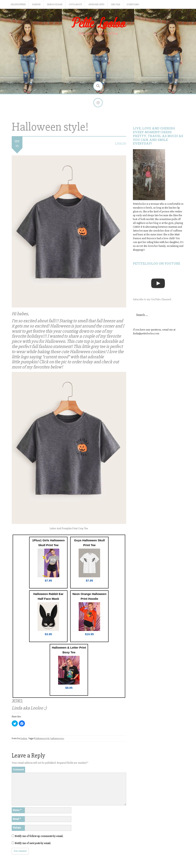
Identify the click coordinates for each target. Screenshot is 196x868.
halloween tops (57, 739)
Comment (18, 770)
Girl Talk (116, 4)
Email (17, 819)
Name (17, 810)
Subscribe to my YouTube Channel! (152, 300)
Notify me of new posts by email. (33, 843)
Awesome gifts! (96, 4)
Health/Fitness (18, 4)
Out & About (75, 4)
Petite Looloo (98, 24)
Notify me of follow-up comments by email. (39, 836)
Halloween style (42, 739)
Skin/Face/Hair (55, 4)
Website (17, 828)
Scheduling (133, 4)
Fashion (36, 4)
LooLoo (121, 144)
